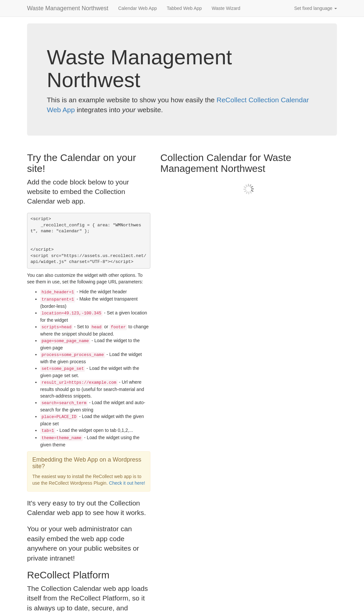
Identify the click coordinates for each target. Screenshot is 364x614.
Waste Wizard (226, 8)
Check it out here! (127, 483)
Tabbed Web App (184, 8)
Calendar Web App (137, 8)
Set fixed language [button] (316, 8)
